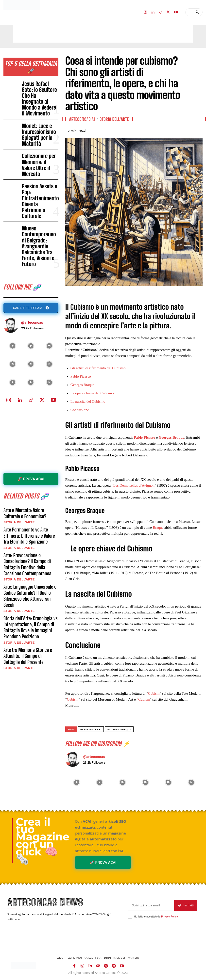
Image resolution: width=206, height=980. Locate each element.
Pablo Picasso (81, 376)
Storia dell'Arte (17, 424)
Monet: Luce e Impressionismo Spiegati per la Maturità (40, 102)
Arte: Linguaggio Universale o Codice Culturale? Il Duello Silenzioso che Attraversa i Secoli (30, 487)
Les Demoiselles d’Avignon (134, 485)
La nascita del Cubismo (88, 402)
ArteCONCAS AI (82, 119)
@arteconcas (32, 228)
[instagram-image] (13, 251)
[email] (151, 905)
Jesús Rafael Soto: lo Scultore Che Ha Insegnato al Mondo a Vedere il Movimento (38, 80)
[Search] (197, 12)
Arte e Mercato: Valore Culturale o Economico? (30, 416)
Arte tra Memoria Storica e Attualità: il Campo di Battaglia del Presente (28, 538)
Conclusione (80, 410)
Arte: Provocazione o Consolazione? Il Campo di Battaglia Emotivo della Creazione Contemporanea (31, 462)
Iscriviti (186, 905)
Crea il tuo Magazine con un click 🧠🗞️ (43, 841)
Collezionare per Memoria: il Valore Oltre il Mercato (40, 122)
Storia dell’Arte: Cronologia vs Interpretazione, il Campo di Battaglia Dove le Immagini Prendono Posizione (28, 513)
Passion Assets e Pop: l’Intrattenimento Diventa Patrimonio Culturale (38, 143)
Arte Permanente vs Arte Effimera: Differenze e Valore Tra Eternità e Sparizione (30, 436)
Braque (158, 528)
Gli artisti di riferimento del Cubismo (98, 368)
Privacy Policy (169, 916)
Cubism (154, 693)
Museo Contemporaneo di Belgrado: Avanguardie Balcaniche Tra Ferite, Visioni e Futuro (40, 166)
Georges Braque (82, 385)
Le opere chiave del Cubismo (92, 393)
